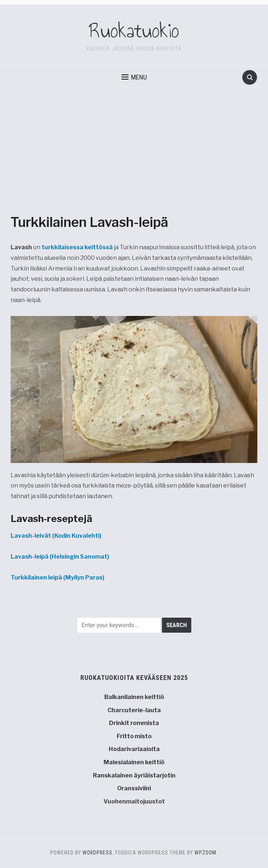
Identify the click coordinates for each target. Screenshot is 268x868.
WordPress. (98, 853)
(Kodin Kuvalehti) (56, 536)
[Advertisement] (134, 158)
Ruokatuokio (134, 31)
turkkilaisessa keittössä (78, 247)
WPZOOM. (207, 853)
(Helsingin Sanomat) (60, 557)
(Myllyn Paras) (57, 578)
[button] (134, 77)
